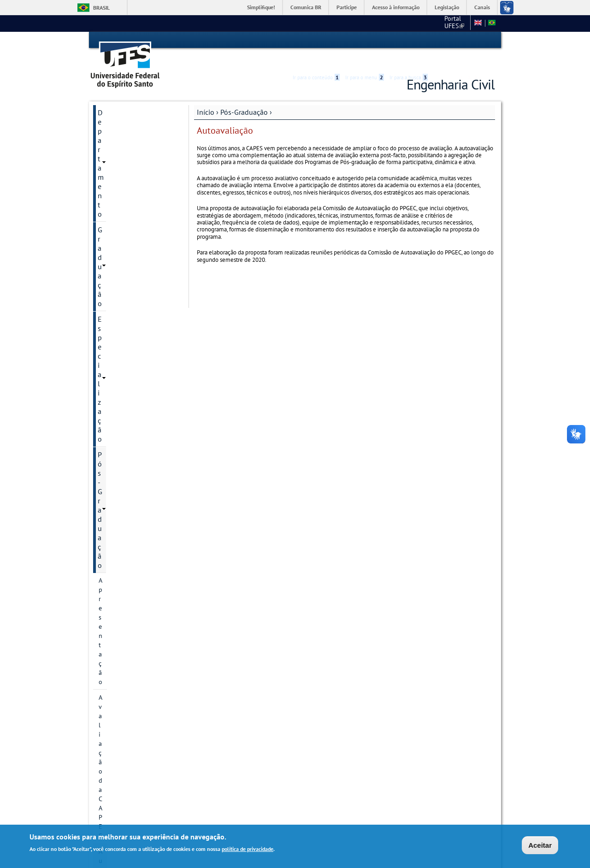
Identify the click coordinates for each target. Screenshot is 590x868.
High (450, 41)
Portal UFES (386, 23)
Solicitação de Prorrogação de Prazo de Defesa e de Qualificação (136, 617)
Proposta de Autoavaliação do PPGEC (131, 248)
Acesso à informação (396, 7)
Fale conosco (449, 23)
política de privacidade (248, 849)
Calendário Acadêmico (130, 273)
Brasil (101, 8)
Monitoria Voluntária (130, 736)
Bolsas (108, 392)
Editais (108, 689)
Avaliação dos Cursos (131, 673)
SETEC (108, 751)
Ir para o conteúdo (316, 40)
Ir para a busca (409, 40)
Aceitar (540, 845)
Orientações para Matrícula (137, 592)
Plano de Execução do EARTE (130, 531)
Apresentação (118, 158)
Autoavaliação (118, 189)
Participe (347, 7)
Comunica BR (306, 7)
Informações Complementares (122, 506)
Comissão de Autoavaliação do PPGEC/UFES (131, 214)
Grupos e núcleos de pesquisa (127, 372)
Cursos (108, 320)
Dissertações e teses (127, 455)
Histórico (111, 289)
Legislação (447, 7)
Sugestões (114, 704)
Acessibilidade (440, 40)
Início (206, 95)
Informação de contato (130, 304)
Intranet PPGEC (115, 787)
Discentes (112, 486)
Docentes (112, 439)
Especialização (121, 127)
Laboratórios (118, 657)
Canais (482, 7)
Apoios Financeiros (125, 642)
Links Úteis (115, 720)
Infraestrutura (118, 470)
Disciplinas (114, 423)
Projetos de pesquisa (128, 351)
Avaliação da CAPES (126, 174)
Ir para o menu (365, 40)
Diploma (110, 576)
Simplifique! (261, 7)
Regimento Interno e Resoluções (127, 556)
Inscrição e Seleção (125, 407)
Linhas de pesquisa (126, 336)
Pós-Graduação (244, 95)
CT (418, 23)
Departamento (120, 96)
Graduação (115, 112)
